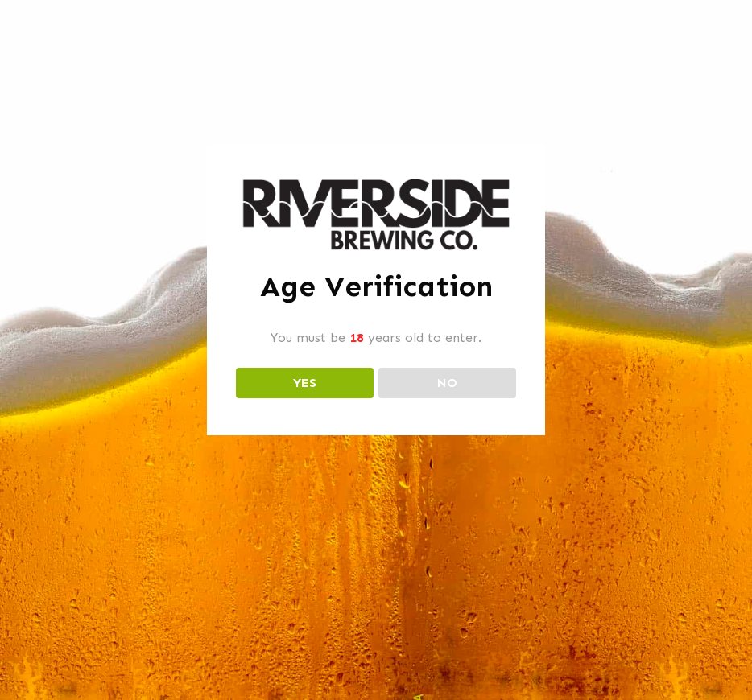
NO (447, 383)
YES (305, 383)
